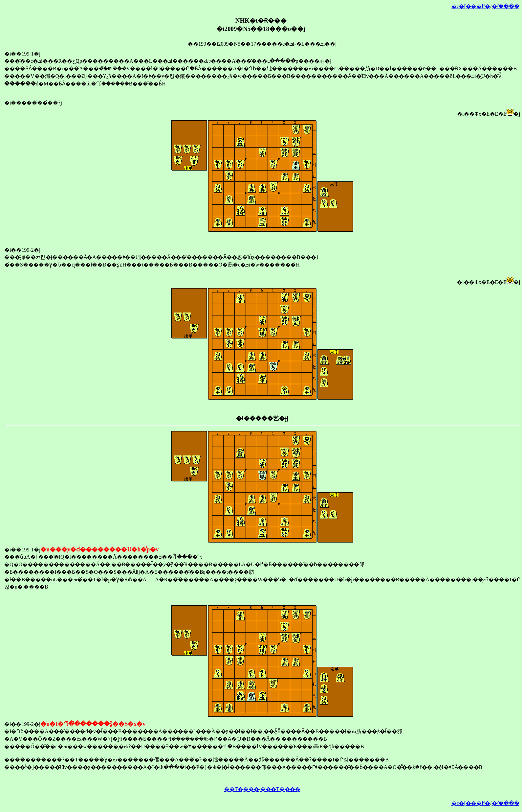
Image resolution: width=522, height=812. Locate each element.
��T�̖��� (242, 789)
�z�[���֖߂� (471, 6)
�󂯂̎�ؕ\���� (506, 6)
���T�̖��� (280, 789)
